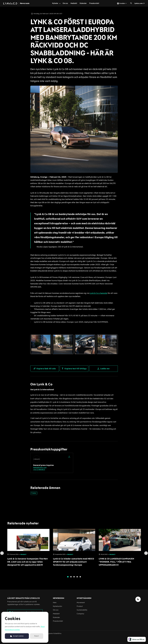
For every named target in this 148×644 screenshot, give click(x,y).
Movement (81, 602)
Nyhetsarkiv (58, 606)
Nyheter (55, 3)
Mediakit (74, 3)
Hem (55, 602)
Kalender (83, 3)
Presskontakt (94, 3)
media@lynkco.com (40, 467)
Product (34, 493)
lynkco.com (139, 3)
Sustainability (82, 610)
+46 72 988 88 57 (39, 470)
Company (80, 614)
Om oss (65, 3)
